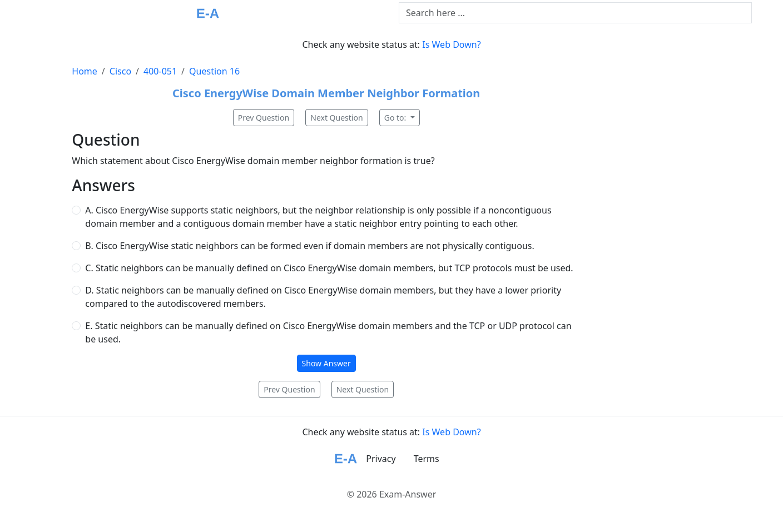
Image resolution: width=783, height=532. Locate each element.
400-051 (160, 71)
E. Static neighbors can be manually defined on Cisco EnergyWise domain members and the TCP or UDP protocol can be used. (328, 332)
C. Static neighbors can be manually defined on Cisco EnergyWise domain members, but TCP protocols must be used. (329, 268)
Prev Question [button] (264, 118)
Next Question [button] (336, 118)
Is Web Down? (451, 44)
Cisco (120, 71)
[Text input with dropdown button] (575, 13)
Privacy (381, 459)
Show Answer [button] (326, 363)
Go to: (396, 118)
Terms (427, 459)
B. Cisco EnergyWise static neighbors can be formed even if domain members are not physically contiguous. (309, 246)
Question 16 (214, 71)
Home (85, 71)
